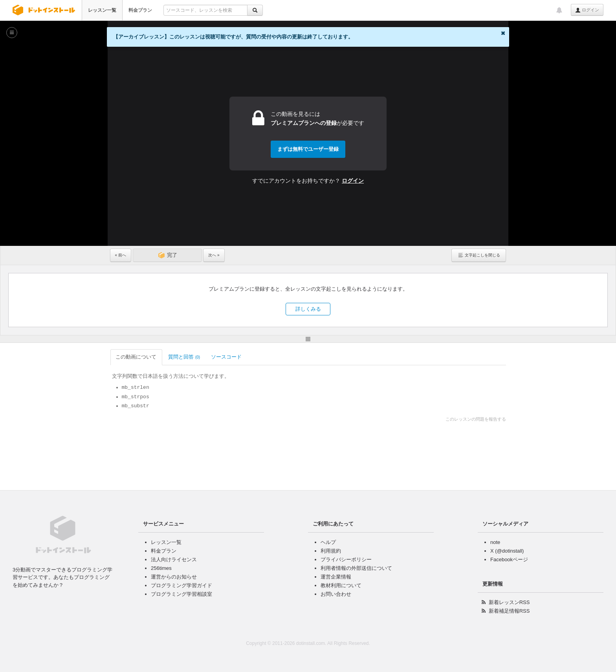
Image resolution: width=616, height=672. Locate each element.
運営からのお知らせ (174, 577)
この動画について (137, 357)
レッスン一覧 (102, 10)
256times (161, 568)
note (495, 542)
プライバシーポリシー (346, 559)
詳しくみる (308, 309)
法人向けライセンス (174, 559)
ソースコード (227, 357)
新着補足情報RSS (509, 611)
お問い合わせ (336, 594)
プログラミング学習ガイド (181, 585)
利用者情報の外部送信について (356, 568)
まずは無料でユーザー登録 (308, 149)
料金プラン (140, 10)
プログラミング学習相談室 (181, 594)
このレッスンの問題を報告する (476, 419)
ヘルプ (328, 542)
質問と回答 (184, 357)
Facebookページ (509, 559)
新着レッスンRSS (509, 602)
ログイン (587, 10)
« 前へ (121, 255)
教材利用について (341, 585)
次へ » (214, 255)
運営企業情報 (336, 577)
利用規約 (331, 551)
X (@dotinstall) (507, 551)
